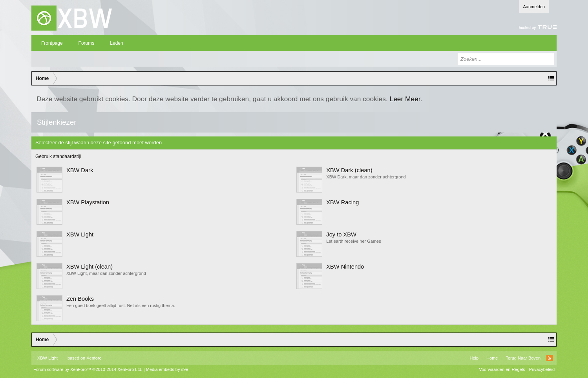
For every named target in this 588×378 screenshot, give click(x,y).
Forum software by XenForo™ (88, 369)
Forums (87, 43)
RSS (550, 358)
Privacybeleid (542, 369)
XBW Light (47, 358)
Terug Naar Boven (523, 358)
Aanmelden (534, 7)
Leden (116, 43)
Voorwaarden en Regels (502, 369)
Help (474, 358)
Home (492, 358)
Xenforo (94, 358)
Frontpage (52, 43)
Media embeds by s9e (167, 369)
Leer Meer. (406, 99)
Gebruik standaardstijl (58, 156)
